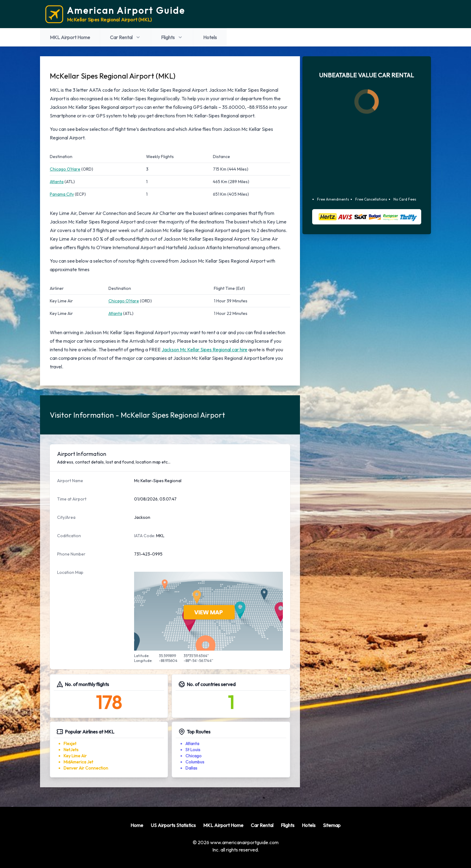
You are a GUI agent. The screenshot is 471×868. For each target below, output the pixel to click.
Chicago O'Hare (65, 169)
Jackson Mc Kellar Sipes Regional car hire (204, 349)
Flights (172, 37)
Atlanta (57, 182)
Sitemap (332, 825)
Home (137, 825)
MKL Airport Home (70, 37)
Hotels (210, 37)
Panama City (62, 194)
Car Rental (126, 37)
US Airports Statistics (173, 825)
